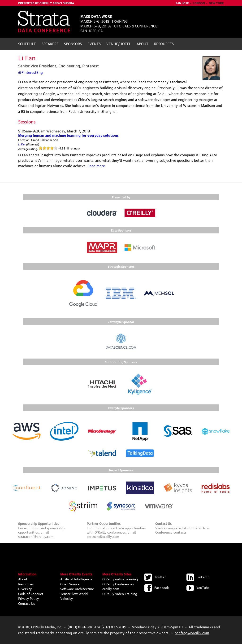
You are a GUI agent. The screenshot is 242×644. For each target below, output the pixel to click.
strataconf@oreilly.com (36, 536)
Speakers (50, 44)
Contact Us (26, 603)
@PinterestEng (30, 72)
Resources (164, 44)
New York (216, 3)
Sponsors (73, 44)
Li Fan (22, 144)
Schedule (27, 44)
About (143, 44)
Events (94, 44)
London (199, 3)
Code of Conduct (31, 593)
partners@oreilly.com (103, 536)
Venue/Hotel (119, 44)
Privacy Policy (28, 598)
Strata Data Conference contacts (182, 530)
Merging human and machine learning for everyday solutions (68, 135)
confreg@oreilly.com (192, 633)
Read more (96, 166)
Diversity (25, 588)
